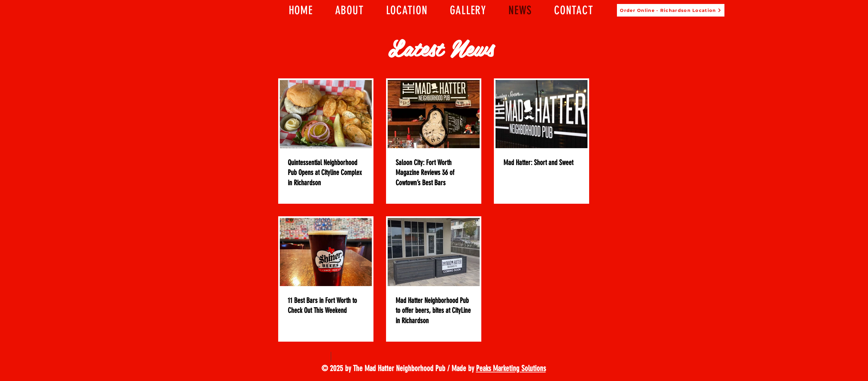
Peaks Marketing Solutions (511, 368)
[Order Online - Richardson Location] (671, 10)
